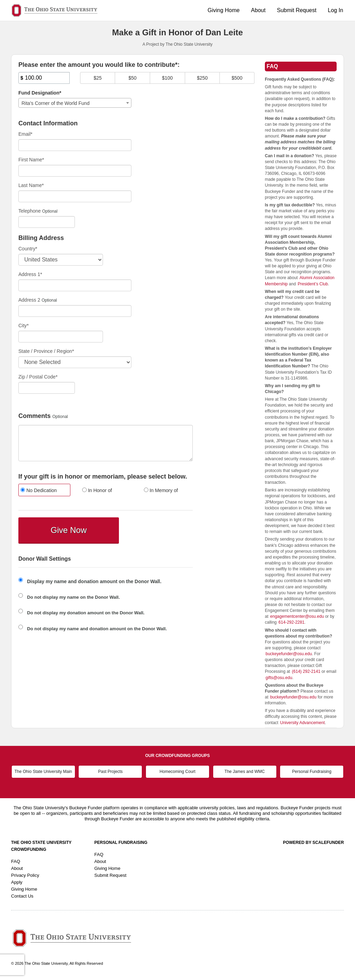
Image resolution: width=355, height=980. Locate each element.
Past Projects (110, 772)
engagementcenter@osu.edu (297, 616)
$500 (237, 78)
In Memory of (161, 490)
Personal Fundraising (312, 772)
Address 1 (30, 274)
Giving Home (224, 10)
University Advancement (302, 723)
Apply (17, 882)
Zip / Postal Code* (38, 377)
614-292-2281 (291, 622)
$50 (133, 78)
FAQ (16, 861)
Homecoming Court (177, 772)
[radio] (44, 491)
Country (28, 249)
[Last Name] (75, 196)
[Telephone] (47, 222)
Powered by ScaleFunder (313, 843)
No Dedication (39, 490)
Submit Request (297, 10)
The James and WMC (245, 772)
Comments (34, 416)
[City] (61, 337)
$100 (167, 78)
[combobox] (75, 103)
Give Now (69, 530)
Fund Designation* (40, 93)
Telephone (30, 211)
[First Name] (75, 171)
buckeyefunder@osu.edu (289, 654)
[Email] (75, 145)
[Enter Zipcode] (47, 388)
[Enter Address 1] (75, 285)
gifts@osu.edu (279, 678)
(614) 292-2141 (306, 671)
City (24, 326)
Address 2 (29, 300)
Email (25, 134)
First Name (31, 160)
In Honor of (97, 490)
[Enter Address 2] (75, 311)
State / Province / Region (46, 351)
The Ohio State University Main (43, 772)
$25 (98, 78)
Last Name (31, 185)
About (258, 10)
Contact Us (22, 896)
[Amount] (44, 78)
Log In (336, 10)
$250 (202, 78)
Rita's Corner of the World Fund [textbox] (55, 103)
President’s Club (313, 284)
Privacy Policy (25, 875)
